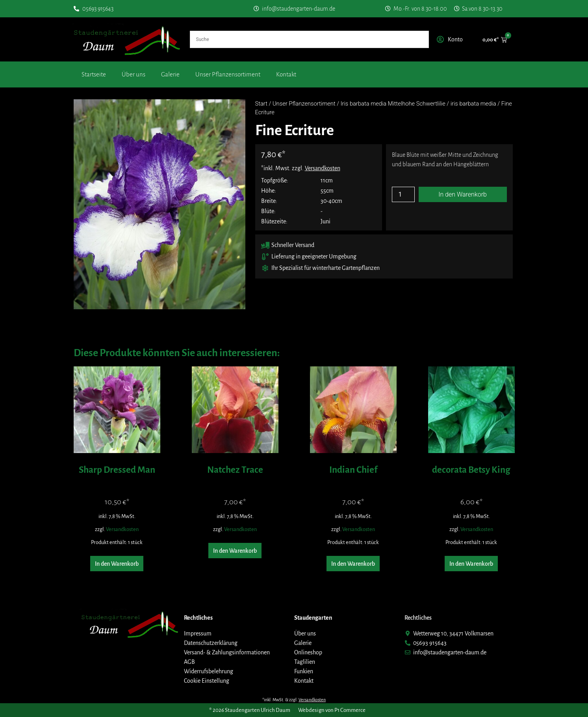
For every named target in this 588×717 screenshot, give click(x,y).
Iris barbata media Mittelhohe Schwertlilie (393, 104)
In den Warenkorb (463, 194)
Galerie (170, 74)
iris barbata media (473, 104)
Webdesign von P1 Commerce (332, 710)
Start (261, 104)
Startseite (94, 74)
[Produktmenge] (403, 194)
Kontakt (286, 74)
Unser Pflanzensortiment (228, 74)
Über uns (134, 74)
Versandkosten (122, 529)
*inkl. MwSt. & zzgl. (294, 700)
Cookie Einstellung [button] (207, 681)
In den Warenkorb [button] (117, 564)
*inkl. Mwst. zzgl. (301, 168)
